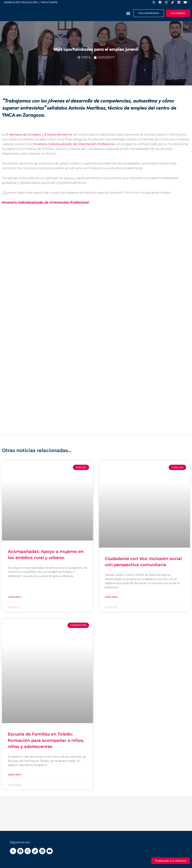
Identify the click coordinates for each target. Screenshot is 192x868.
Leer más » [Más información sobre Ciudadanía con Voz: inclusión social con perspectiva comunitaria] (112, 597)
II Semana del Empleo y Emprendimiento (39, 135)
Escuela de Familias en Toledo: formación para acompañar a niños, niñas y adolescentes (46, 740)
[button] (128, 13)
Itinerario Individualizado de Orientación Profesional (74, 144)
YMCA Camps (49, 2)
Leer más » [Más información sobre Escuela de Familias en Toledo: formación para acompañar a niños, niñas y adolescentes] (15, 775)
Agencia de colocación (21, 2)
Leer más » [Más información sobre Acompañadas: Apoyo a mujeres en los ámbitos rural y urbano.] (15, 597)
